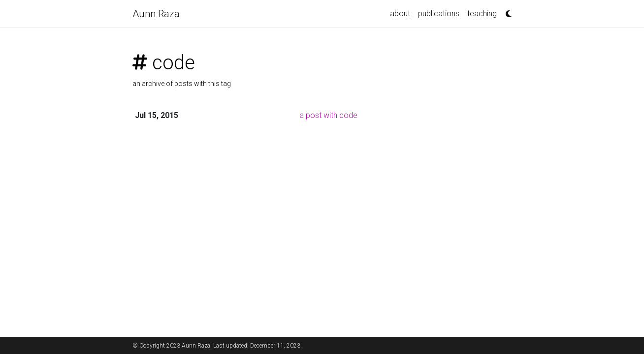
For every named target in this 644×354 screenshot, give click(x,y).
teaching (482, 14)
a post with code (328, 115)
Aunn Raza (156, 14)
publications (439, 14)
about (400, 14)
